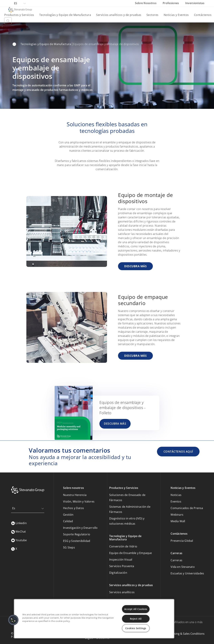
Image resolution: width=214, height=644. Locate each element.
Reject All (136, 619)
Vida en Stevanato (183, 567)
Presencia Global (182, 541)
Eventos (176, 501)
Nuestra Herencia (75, 495)
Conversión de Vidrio (123, 546)
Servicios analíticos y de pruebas (119, 15)
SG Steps (69, 547)
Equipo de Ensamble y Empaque (131, 553)
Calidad (68, 521)
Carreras (176, 560)
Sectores (152, 15)
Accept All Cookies (136, 609)
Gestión (68, 515)
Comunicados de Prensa (187, 508)
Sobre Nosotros (146, 3)
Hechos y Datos (73, 508)
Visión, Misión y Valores (79, 501)
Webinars (177, 515)
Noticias (176, 495)
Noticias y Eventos (176, 15)
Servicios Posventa (122, 566)
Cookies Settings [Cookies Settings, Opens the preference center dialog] (136, 628)
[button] (13, 620)
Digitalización (118, 573)
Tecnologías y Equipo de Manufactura (65, 15)
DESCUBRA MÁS (135, 266)
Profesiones (171, 3)
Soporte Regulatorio (77, 534)
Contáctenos (203, 15)
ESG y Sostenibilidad (77, 541)
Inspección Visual (121, 560)
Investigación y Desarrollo (80, 528)
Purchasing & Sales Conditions (185, 634)
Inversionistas (195, 3)
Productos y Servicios (19, 15)
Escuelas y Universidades (187, 573)
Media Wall (178, 521)
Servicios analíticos (122, 592)
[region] (94, 619)
